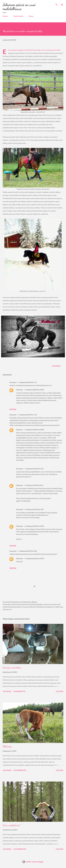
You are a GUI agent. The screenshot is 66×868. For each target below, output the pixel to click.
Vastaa (13, 409)
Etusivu (5, 16)
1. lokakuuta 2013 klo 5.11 (27, 382)
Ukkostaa (7, 746)
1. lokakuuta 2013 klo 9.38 (27, 551)
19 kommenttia (20, 770)
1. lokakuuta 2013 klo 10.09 (34, 430)
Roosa (31, 16)
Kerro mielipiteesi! (11, 825)
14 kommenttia (20, 849)
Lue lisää (60, 691)
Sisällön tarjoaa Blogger (33, 862)
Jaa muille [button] (56, 366)
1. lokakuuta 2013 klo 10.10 (34, 558)
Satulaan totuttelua (12, 668)
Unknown (20, 390)
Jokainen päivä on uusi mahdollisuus (19, 7)
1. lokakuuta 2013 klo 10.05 (34, 390)
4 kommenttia (19, 691)
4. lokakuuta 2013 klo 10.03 (34, 526)
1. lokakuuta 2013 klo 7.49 (27, 415)
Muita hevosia (18, 16)
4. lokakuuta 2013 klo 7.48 (34, 509)
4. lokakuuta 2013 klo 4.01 (34, 469)
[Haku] (57, 4)
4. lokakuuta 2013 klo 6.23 (34, 485)
